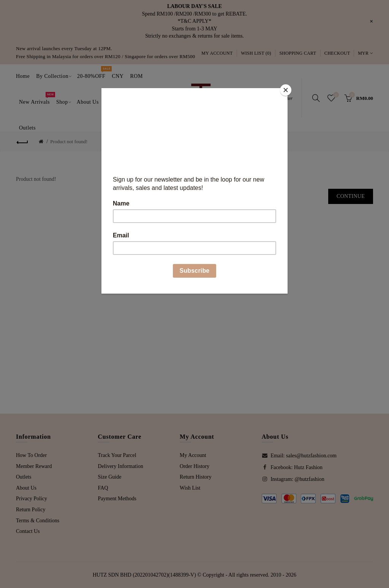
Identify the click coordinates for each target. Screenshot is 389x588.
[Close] (286, 90)
